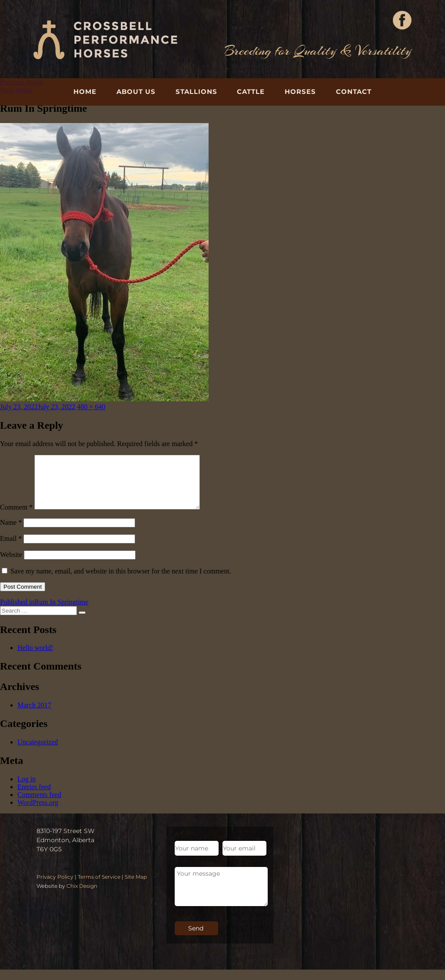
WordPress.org (38, 813)
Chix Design (82, 896)
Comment (16, 518)
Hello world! (35, 658)
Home (85, 92)
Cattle (251, 92)
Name (11, 533)
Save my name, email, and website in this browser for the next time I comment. (121, 582)
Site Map (136, 887)
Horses (300, 92)
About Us (136, 92)
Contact (354, 92)
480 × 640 (91, 407)
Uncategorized (38, 752)
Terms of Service (99, 887)
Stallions (196, 92)
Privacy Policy (55, 887)
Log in (27, 789)
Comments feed (39, 805)
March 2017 (34, 715)
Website (11, 565)
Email (11, 549)
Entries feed (34, 797)
